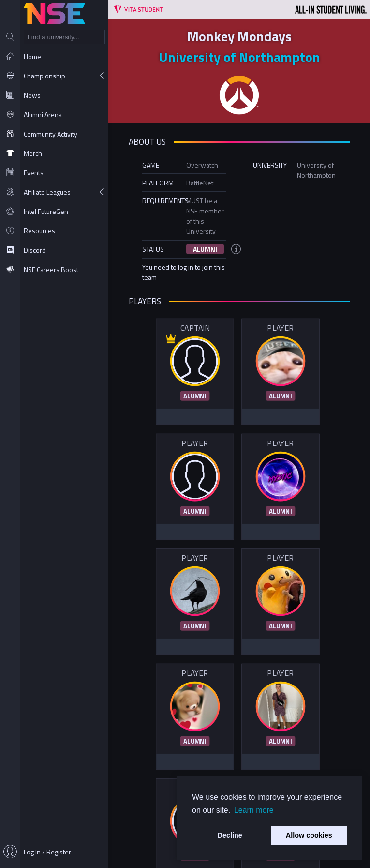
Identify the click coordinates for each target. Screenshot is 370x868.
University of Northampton (239, 57)
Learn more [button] (254, 810)
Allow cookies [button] (309, 835)
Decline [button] (230, 835)
